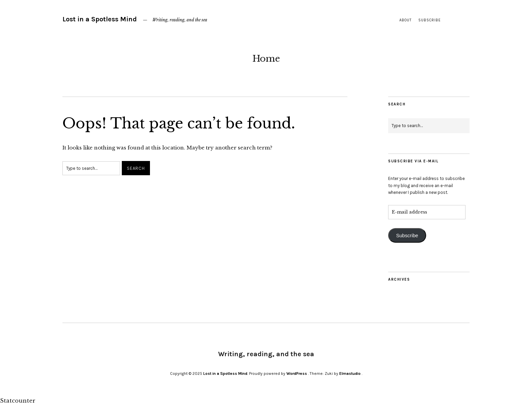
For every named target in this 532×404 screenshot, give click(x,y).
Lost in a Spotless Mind (100, 19)
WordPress (297, 373)
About (405, 20)
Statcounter (18, 401)
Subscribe (430, 20)
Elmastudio (350, 373)
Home (266, 59)
